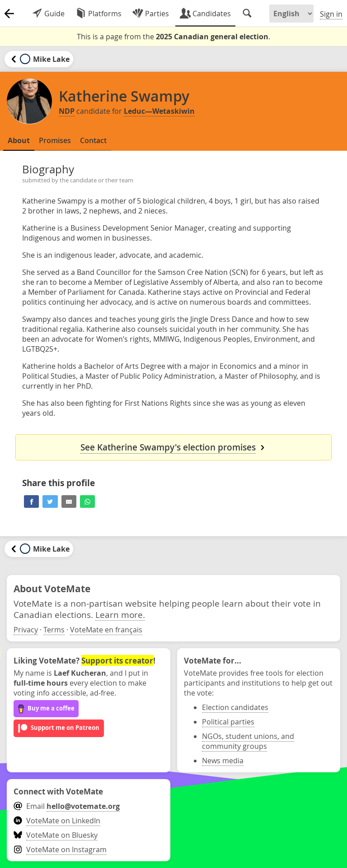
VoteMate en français (106, 630)
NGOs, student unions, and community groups (248, 741)
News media (223, 761)
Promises (55, 140)
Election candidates (235, 707)
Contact (93, 140)
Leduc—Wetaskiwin (159, 111)
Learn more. (120, 615)
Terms (54, 630)
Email (67, 806)
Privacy (26, 630)
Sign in (331, 14)
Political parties (228, 722)
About (19, 140)
